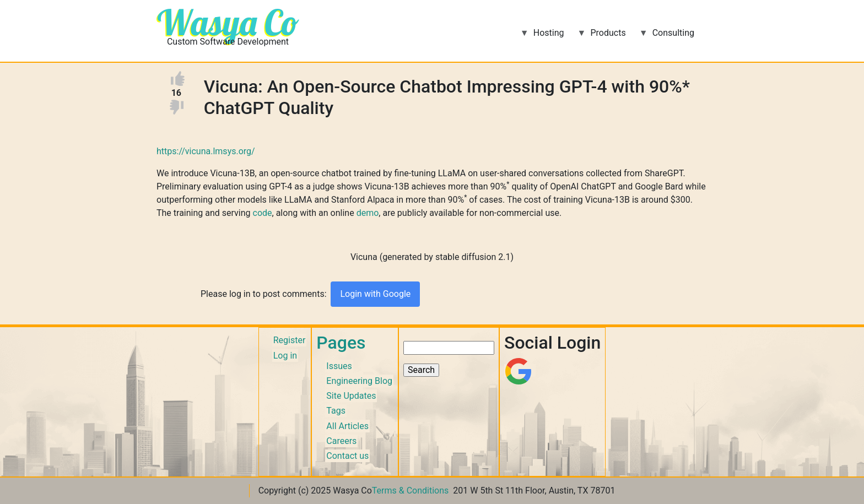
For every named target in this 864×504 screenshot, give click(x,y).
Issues (339, 366)
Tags (336, 411)
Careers (341, 441)
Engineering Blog (359, 381)
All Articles (347, 426)
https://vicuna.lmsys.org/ (206, 151)
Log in (285, 356)
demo (368, 213)
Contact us (347, 456)
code (263, 213)
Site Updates (351, 396)
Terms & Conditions (411, 491)
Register (290, 340)
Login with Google (375, 294)
